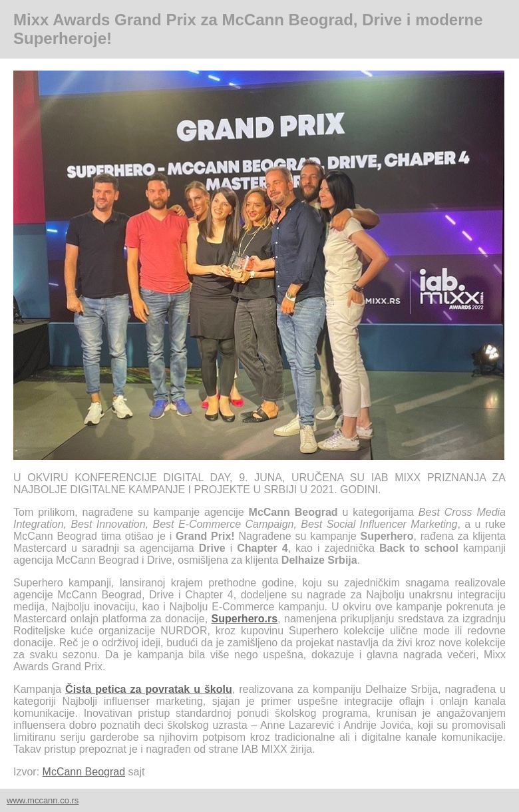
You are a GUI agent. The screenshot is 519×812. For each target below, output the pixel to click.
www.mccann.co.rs (43, 800)
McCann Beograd (84, 772)
